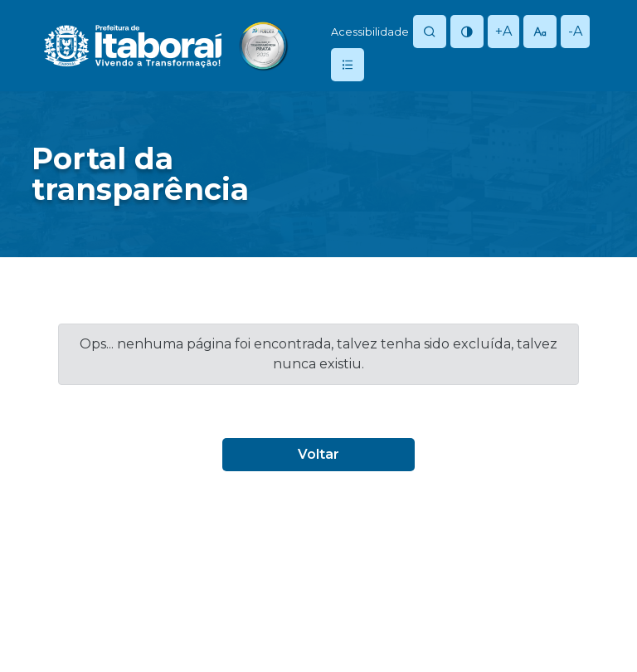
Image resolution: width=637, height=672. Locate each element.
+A (503, 31)
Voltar (318, 454)
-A (575, 31)
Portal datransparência (140, 174)
